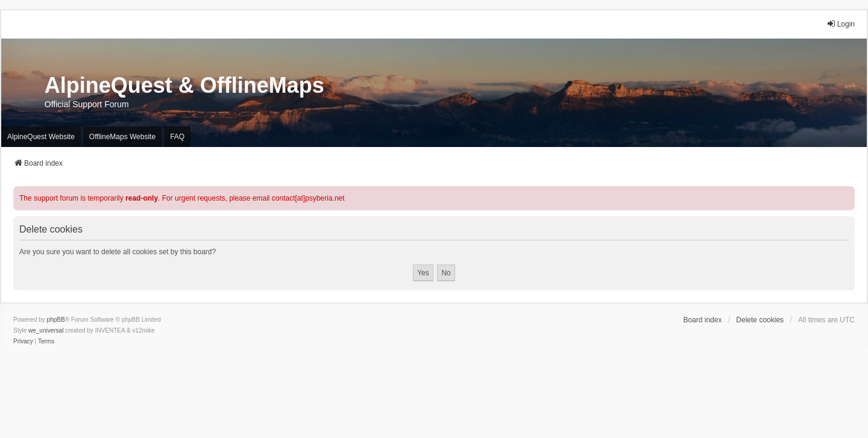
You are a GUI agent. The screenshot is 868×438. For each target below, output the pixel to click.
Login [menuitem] (841, 24)
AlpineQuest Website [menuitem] (41, 137)
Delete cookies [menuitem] (760, 320)
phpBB (56, 320)
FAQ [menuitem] (177, 137)
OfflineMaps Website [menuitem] (122, 137)
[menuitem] (23, 342)
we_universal (46, 330)
